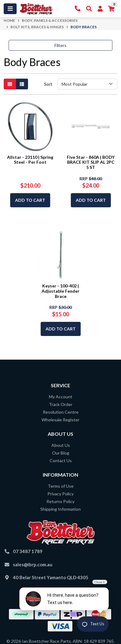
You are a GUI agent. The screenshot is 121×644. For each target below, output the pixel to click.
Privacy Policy (60, 494)
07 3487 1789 (28, 551)
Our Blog (61, 453)
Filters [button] (60, 45)
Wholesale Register (60, 420)
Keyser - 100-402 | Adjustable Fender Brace (60, 291)
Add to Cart (30, 200)
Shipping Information (60, 509)
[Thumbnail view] (10, 84)
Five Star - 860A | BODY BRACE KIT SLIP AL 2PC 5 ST (91, 162)
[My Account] (100, 9)
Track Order (61, 404)
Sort (48, 84)
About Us (61, 445)
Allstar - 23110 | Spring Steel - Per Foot (30, 160)
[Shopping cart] (111, 9)
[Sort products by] (87, 84)
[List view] (22, 84)
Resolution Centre (61, 412)
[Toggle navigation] (10, 9)
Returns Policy (60, 501)
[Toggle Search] (89, 9)
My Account (61, 397)
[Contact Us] (78, 9)
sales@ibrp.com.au (33, 564)
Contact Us (61, 461)
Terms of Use (61, 486)
